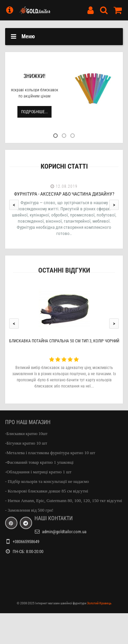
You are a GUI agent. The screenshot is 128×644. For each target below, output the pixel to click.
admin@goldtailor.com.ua (64, 532)
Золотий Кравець (99, 603)
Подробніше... (34, 112)
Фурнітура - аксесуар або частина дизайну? (64, 194)
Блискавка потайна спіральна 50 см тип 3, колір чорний (64, 341)
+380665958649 (26, 542)
